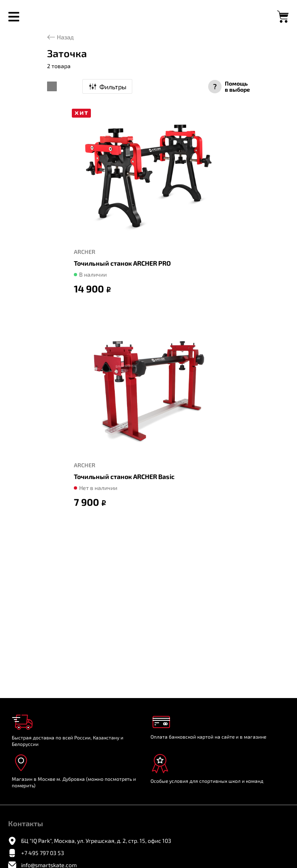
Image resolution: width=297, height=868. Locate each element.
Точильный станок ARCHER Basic (124, 476)
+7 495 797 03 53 (43, 853)
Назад (65, 37)
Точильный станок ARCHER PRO (122, 263)
